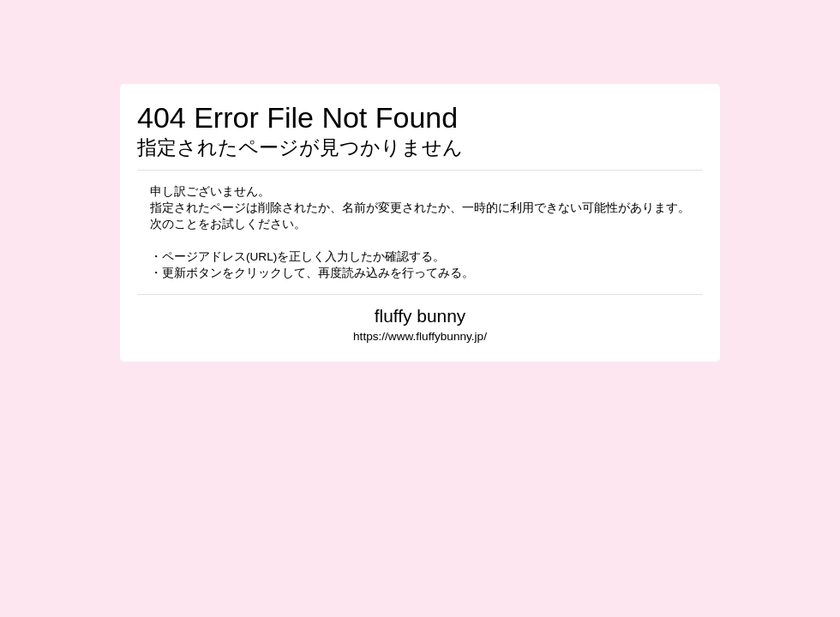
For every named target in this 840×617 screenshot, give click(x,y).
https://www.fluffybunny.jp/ (420, 336)
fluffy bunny (420, 316)
